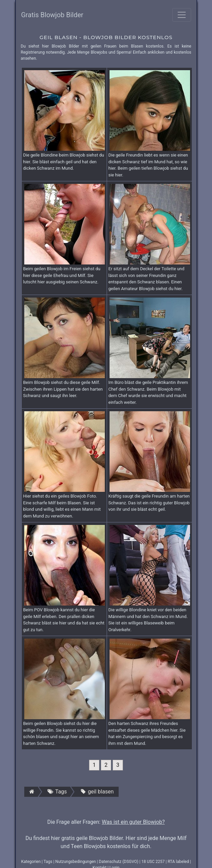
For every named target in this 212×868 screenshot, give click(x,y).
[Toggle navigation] (182, 15)
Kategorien (31, 862)
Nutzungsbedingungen (75, 862)
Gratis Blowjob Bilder (52, 15)
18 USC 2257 (153, 862)
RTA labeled (178, 862)
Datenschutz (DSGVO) (118, 862)
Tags (48, 862)
